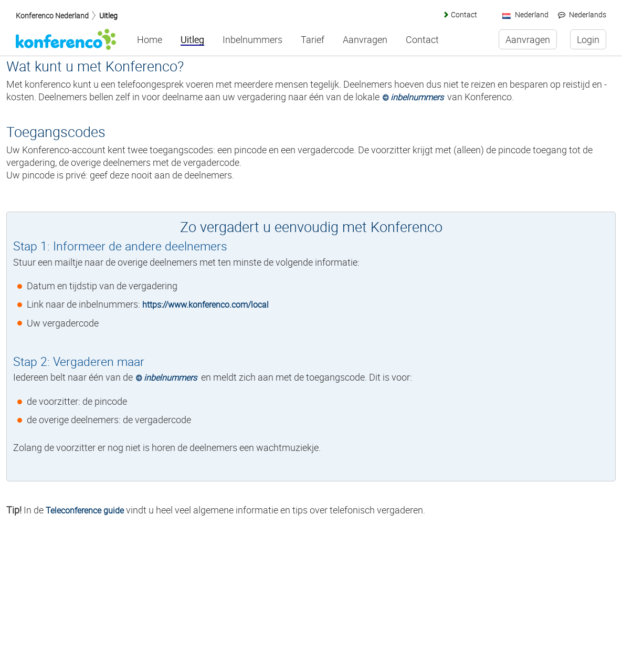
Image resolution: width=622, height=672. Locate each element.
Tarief (313, 40)
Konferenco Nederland (52, 15)
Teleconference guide (85, 510)
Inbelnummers (252, 40)
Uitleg (108, 15)
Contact (464, 14)
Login (588, 39)
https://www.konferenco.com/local (205, 304)
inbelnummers (417, 97)
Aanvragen (365, 40)
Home (150, 40)
